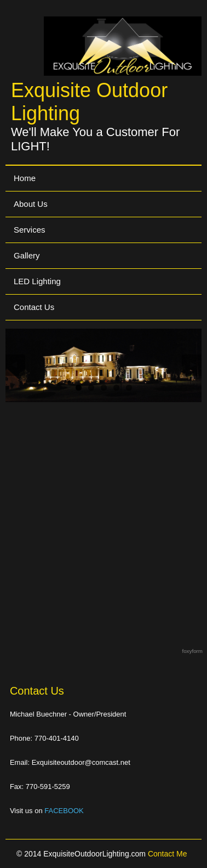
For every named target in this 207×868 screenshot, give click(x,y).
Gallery (27, 255)
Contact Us (34, 307)
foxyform (192, 651)
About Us (31, 204)
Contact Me (168, 854)
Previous (15, 365)
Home (25, 178)
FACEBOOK (64, 811)
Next (192, 365)
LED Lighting (37, 281)
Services (30, 230)
